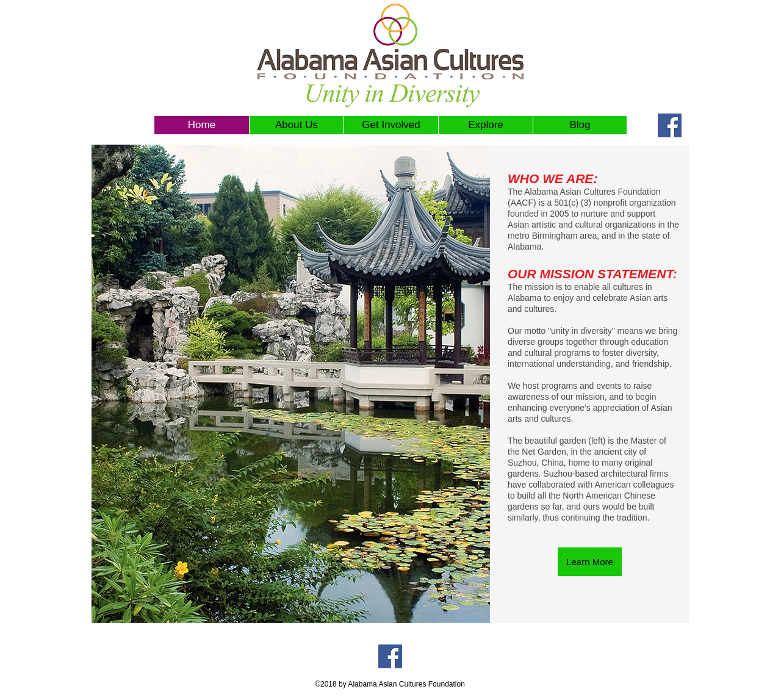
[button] (391, 125)
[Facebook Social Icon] (670, 125)
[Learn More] (590, 562)
